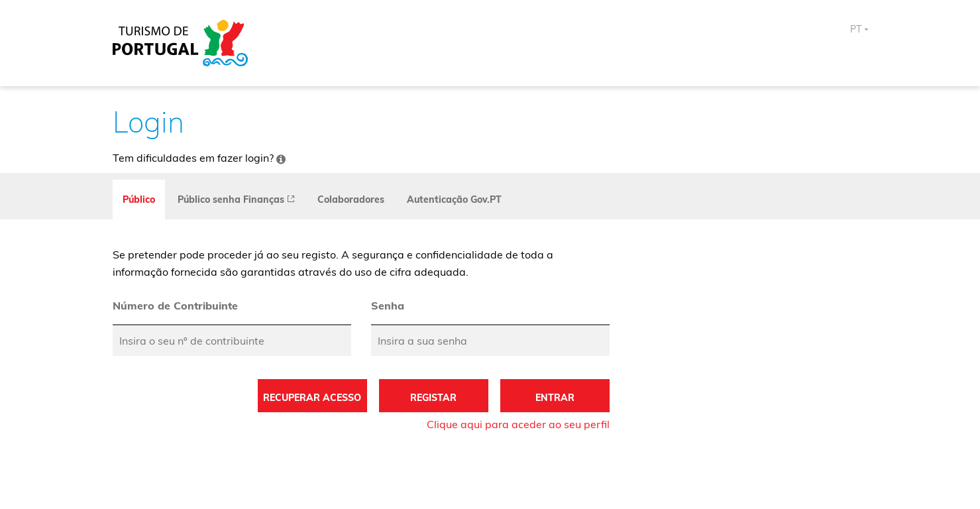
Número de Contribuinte (175, 306)
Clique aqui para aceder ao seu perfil (518, 424)
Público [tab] (139, 199)
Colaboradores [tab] (351, 199)
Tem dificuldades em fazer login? (199, 158)
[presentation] (236, 199)
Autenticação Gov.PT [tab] (454, 199)
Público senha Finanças (236, 199)
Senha (388, 306)
